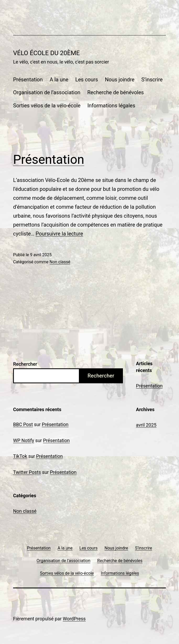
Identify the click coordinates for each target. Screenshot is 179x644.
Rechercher (25, 364)
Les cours (87, 80)
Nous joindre (120, 80)
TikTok (20, 456)
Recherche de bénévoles (116, 92)
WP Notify (24, 440)
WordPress (74, 619)
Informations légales (111, 106)
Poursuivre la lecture (59, 234)
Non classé (60, 262)
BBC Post (23, 424)
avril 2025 (146, 425)
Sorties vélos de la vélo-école (47, 106)
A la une (59, 80)
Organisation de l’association (47, 92)
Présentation (28, 80)
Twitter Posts (27, 472)
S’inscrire (152, 80)
